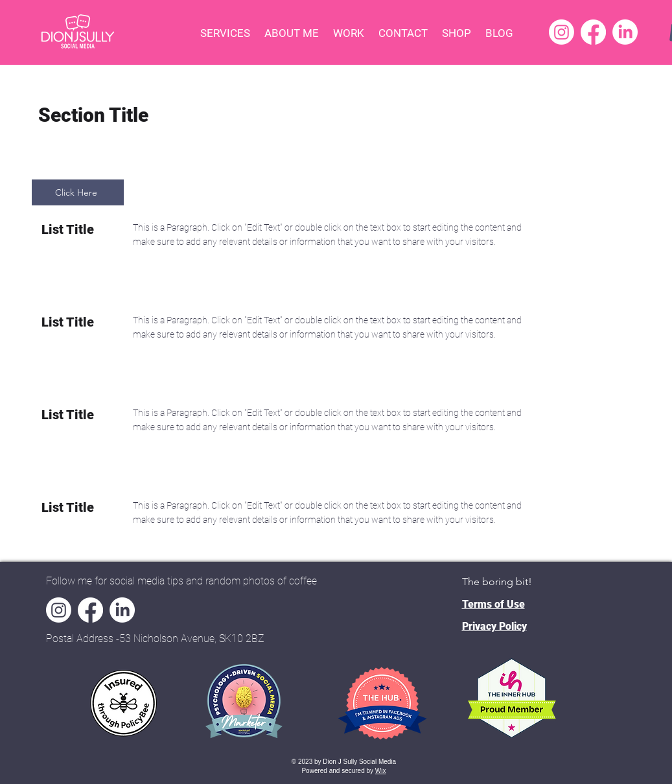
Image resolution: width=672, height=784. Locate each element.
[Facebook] (593, 32)
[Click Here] (78, 192)
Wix (381, 771)
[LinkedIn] (625, 32)
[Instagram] (562, 32)
